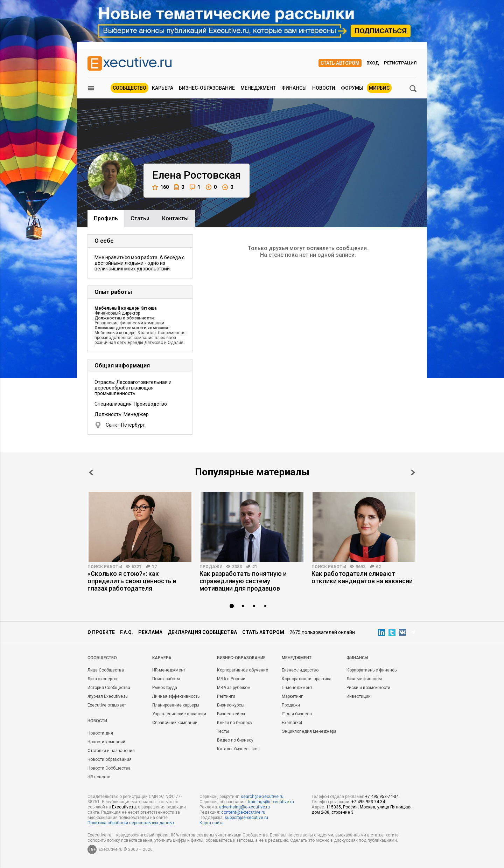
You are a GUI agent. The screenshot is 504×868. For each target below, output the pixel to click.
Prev (91, 472)
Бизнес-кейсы (231, 714)
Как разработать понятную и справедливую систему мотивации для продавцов (243, 581)
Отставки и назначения (111, 751)
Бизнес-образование (207, 88)
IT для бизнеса (297, 714)
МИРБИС (379, 88)
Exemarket (292, 723)
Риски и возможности (368, 688)
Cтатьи (140, 218)
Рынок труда (165, 688)
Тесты (223, 731)
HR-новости (99, 777)
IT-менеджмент (297, 688)
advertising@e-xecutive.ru (244, 807)
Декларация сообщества (202, 632)
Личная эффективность (176, 696)
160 (160, 187)
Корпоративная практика (307, 679)
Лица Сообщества (106, 670)
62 (378, 567)
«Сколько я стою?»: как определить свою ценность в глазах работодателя (132, 581)
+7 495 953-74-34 (382, 797)
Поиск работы (105, 567)
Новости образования (110, 759)
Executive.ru (124, 807)
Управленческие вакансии (179, 714)
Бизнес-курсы (231, 705)
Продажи (211, 567)
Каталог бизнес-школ (238, 749)
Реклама (150, 632)
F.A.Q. (127, 632)
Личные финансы (364, 679)
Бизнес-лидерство (300, 670)
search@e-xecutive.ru (262, 797)
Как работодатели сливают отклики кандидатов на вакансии (362, 577)
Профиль (106, 218)
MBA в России (231, 679)
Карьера (163, 88)
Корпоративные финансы (372, 670)
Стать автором (340, 63)
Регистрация (400, 63)
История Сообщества (109, 688)
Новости (324, 88)
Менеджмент (258, 88)
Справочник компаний (175, 723)
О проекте (101, 632)
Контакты (175, 218)
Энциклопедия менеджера (309, 731)
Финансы (294, 88)
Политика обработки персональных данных (131, 823)
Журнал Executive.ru (108, 696)
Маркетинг (292, 696)
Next (413, 472)
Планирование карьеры (176, 705)
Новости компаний (106, 742)
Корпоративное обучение (243, 670)
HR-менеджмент (169, 670)
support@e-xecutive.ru (246, 818)
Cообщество (102, 658)
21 (255, 567)
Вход (373, 63)
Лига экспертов (103, 679)
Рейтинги (226, 696)
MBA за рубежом (234, 688)
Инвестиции (359, 696)
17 (154, 567)
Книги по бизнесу (235, 723)
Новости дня (100, 733)
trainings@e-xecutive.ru (271, 802)
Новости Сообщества (109, 768)
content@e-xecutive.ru (243, 812)
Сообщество (129, 88)
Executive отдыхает (107, 705)
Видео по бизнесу (235, 740)
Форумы (352, 88)
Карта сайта (212, 823)
